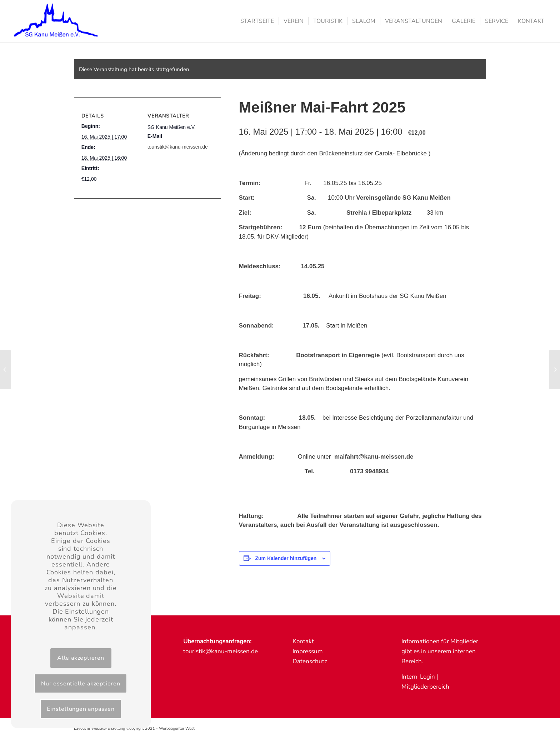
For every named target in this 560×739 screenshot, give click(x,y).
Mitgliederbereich (425, 687)
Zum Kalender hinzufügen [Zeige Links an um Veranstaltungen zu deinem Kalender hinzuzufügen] (286, 558)
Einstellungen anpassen (81, 709)
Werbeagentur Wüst (177, 728)
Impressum (308, 651)
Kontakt (303, 641)
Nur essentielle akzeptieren (81, 684)
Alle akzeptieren (81, 658)
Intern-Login (418, 677)
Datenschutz (310, 661)
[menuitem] (257, 21)
